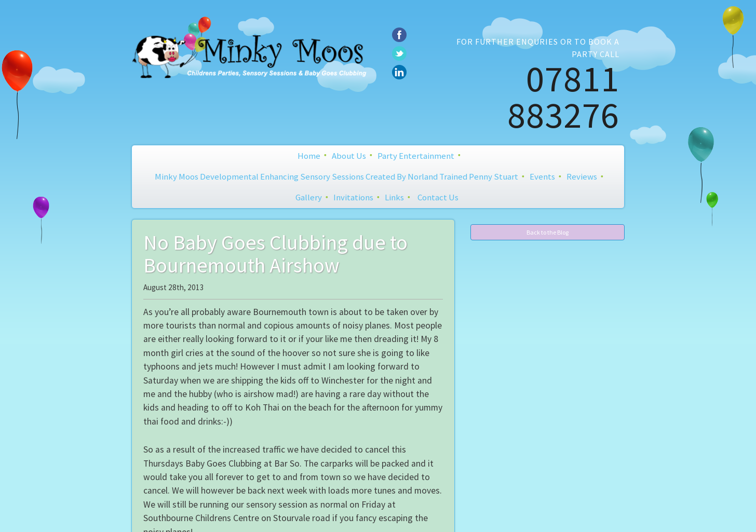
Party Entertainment (416, 156)
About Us (349, 156)
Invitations (353, 197)
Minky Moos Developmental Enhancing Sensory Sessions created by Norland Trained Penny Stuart (336, 176)
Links (394, 197)
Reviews (582, 176)
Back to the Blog (548, 232)
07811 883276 (563, 97)
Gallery (309, 197)
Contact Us (438, 197)
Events (542, 176)
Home (309, 156)
